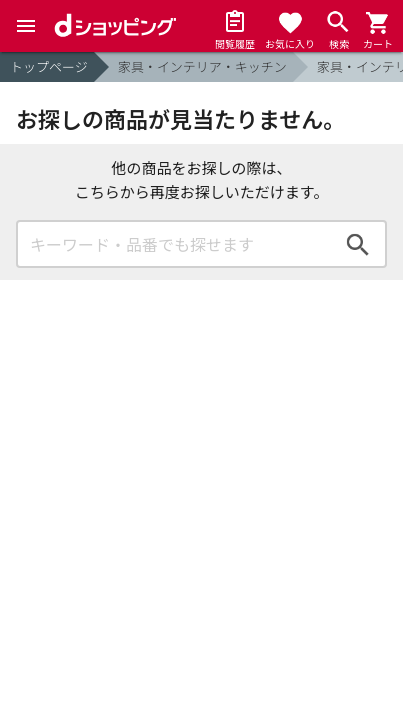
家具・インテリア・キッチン (202, 66)
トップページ (49, 66)
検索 (358, 244)
